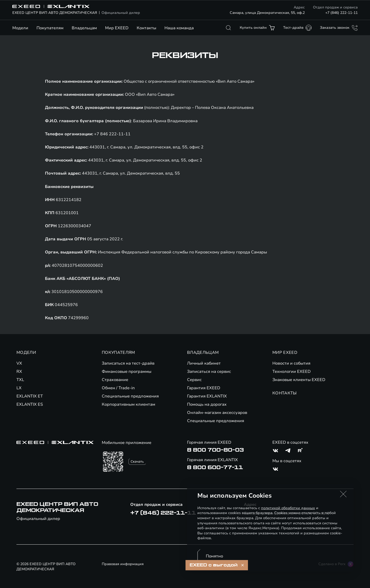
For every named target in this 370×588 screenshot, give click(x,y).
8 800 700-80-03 (215, 450)
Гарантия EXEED (204, 388)
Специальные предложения (130, 396)
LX (19, 388)
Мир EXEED (117, 28)
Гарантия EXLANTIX (207, 396)
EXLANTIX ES (30, 404)
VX (19, 363)
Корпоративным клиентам (128, 404)
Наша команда (179, 28)
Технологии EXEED (292, 372)
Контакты (146, 28)
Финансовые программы (127, 372)
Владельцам (84, 28)
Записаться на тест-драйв (128, 363)
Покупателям (50, 28)
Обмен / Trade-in (118, 388)
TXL (20, 380)
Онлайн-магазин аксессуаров (217, 413)
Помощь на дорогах (207, 404)
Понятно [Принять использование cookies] (214, 556)
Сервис (194, 380)
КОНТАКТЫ (285, 393)
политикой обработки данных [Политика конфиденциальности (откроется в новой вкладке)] (288, 508)
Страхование (115, 380)
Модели (20, 28)
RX (19, 372)
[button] (343, 494)
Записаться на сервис (209, 372)
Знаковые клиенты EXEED (299, 380)
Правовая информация (123, 564)
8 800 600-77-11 (215, 468)
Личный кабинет (204, 363)
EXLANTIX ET (30, 396)
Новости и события (291, 363)
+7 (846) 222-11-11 (341, 13)
